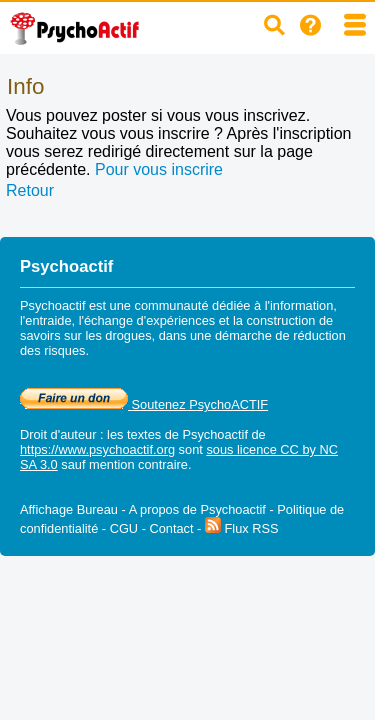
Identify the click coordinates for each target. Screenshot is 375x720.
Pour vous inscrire (159, 169)
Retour (30, 190)
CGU (124, 528)
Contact (171, 528)
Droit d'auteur (58, 434)
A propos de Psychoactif (197, 509)
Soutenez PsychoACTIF (144, 404)
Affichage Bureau (69, 509)
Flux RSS (242, 528)
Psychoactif (215, 434)
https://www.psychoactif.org (97, 449)
